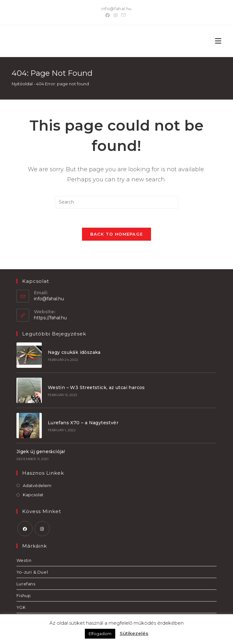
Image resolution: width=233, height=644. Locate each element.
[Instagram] (116, 15)
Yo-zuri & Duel (32, 572)
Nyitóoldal (22, 84)
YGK (21, 607)
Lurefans (26, 584)
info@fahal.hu (116, 9)
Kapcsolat (33, 495)
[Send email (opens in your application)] (123, 15)
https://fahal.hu (50, 318)
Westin (24, 560)
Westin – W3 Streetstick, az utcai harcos (96, 387)
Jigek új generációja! (41, 452)
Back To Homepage (117, 234)
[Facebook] (109, 15)
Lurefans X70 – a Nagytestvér (83, 423)
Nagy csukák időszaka (74, 352)
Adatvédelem (37, 485)
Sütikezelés (134, 633)
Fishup (24, 595)
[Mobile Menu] (218, 41)
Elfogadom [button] (100, 634)
